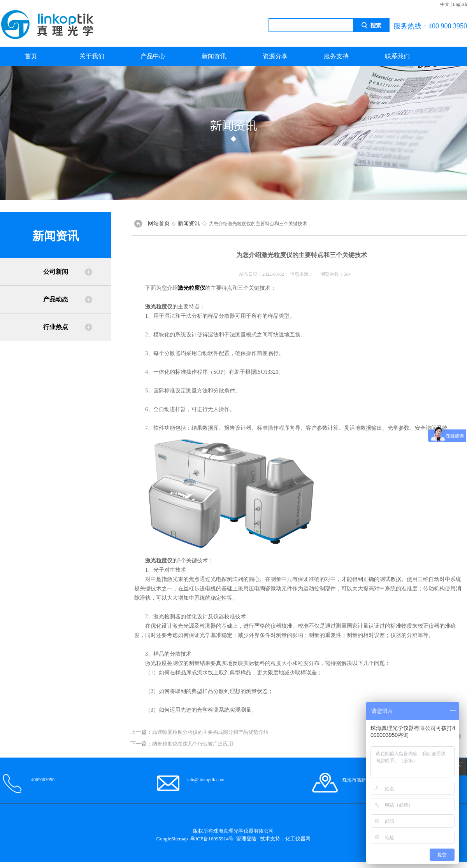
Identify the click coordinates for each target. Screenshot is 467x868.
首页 (31, 56)
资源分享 (275, 56)
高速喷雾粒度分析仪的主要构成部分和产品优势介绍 (210, 732)
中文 (445, 4)
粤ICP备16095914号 (212, 839)
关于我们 (92, 56)
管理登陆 (246, 839)
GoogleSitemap (172, 839)
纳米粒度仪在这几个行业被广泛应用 (193, 744)
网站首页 (159, 223)
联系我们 (397, 56)
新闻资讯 (214, 56)
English (460, 4)
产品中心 (153, 56)
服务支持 (336, 56)
